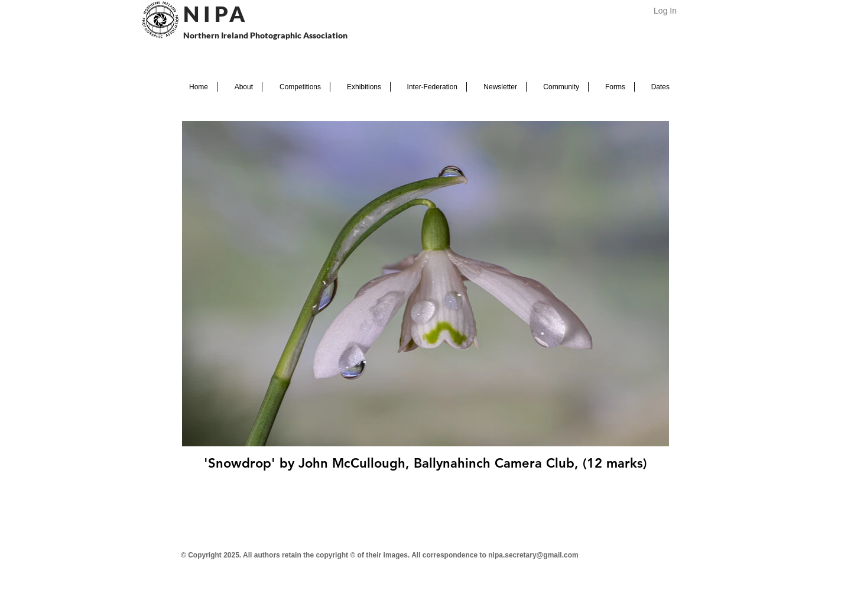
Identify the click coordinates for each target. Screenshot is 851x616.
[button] (240, 87)
